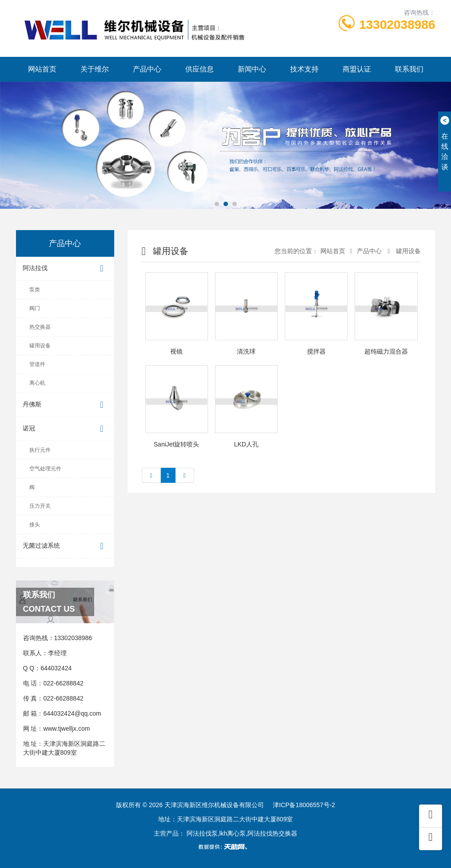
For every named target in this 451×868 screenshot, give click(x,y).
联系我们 (409, 69)
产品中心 (147, 69)
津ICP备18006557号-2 (304, 805)
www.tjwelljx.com (66, 729)
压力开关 (40, 506)
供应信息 (200, 69)
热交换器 (40, 327)
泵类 (35, 290)
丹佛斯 (65, 405)
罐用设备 (40, 346)
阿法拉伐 (65, 269)
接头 (35, 525)
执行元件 (40, 450)
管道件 (37, 364)
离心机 (37, 383)
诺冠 (65, 429)
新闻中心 (252, 69)
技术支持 (304, 69)
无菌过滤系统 (65, 546)
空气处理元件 (45, 469)
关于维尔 (95, 69)
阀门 (35, 308)
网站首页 (42, 69)
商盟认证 (357, 69)
